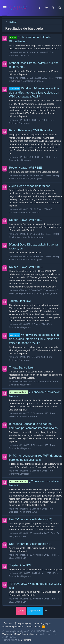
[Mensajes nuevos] (53, 8)
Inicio (37, 627)
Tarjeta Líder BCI (20, 301)
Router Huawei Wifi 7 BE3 (26, 168)
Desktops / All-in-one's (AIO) (23, 416)
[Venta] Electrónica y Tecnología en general (36, 293)
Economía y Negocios (20, 160)
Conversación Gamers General (24, 213)
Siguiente (35, 611)
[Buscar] (60, 8)
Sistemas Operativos (19, 55)
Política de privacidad (13, 627)
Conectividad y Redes (20, 474)
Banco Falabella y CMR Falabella (30, 130)
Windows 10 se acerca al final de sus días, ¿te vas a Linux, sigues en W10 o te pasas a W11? (34, 93)
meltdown (14, 52)
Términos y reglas (42, 624)
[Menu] (5, 8)
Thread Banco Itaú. (21, 368)
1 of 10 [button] (21, 611)
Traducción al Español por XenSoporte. (20, 634)
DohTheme (26, 640)
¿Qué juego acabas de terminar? (30, 186)
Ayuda (29, 627)
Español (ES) (23, 624)
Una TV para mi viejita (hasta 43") (31, 519)
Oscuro (7, 624)
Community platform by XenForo (30, 631)
